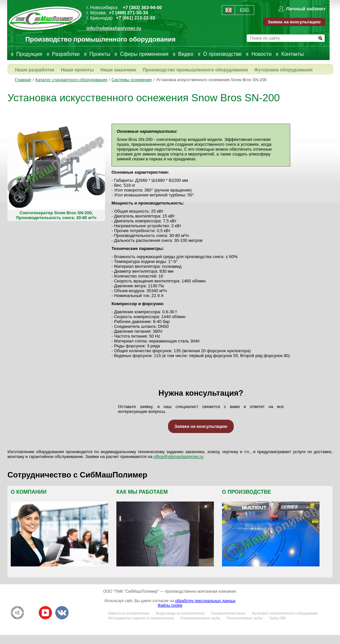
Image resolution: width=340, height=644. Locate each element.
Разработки (66, 54)
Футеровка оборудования (283, 70)
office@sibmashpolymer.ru (179, 457)
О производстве (222, 54)
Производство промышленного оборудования (195, 70)
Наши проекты (77, 70)
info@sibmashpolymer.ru (114, 28)
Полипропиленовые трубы (200, 618)
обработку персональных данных (205, 601)
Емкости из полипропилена (129, 613)
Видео (186, 54)
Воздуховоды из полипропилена (180, 613)
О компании (29, 492)
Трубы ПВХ (278, 618)
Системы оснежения (131, 80)
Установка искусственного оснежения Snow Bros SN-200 (211, 80)
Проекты (100, 54)
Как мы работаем (142, 492)
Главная (23, 80)
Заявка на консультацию (294, 22)
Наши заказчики (118, 70)
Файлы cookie (170, 605)
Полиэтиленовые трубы (244, 618)
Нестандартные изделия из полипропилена (141, 618)
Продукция (29, 54)
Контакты (292, 54)
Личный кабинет (306, 9)
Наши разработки (35, 70)
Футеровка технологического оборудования (285, 613)
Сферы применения (144, 54)
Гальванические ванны (228, 613)
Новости (261, 54)
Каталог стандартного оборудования (71, 80)
